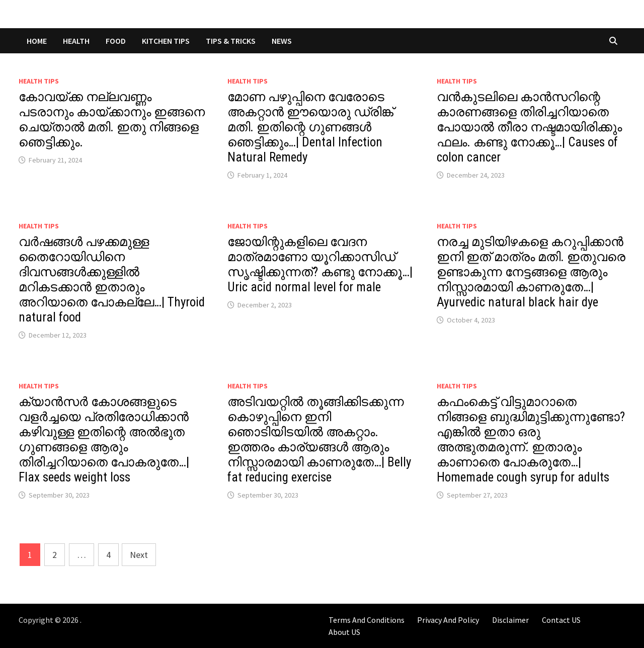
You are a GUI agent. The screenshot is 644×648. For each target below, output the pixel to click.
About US (344, 632)
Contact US (561, 620)
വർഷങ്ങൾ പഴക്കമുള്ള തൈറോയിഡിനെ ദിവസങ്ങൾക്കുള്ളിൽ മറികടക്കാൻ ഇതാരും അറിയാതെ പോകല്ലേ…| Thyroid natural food (112, 279)
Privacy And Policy (448, 620)
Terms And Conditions (367, 620)
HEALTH (76, 41)
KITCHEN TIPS (166, 41)
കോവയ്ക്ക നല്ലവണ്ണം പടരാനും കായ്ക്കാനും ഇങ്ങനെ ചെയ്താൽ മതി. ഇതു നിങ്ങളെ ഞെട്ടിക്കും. (112, 119)
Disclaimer (510, 620)
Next (139, 555)
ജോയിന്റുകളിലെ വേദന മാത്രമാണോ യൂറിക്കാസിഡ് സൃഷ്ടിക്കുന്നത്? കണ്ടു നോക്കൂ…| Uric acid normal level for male (320, 264)
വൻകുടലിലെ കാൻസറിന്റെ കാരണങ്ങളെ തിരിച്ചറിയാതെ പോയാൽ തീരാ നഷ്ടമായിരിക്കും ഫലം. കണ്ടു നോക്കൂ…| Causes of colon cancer (529, 127)
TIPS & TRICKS (231, 41)
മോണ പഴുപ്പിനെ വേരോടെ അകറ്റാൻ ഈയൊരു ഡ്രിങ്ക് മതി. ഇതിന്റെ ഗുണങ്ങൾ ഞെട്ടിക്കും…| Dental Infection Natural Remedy (310, 127)
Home (37, 41)
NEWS (282, 41)
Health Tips (39, 81)
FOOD (116, 41)
